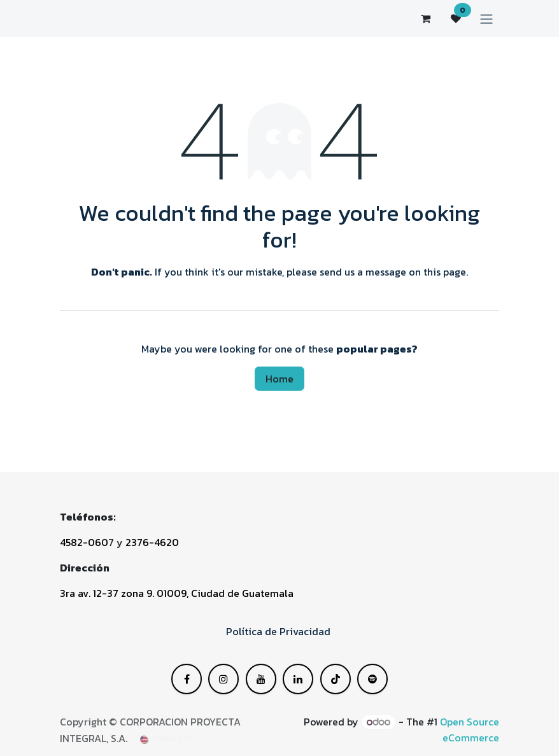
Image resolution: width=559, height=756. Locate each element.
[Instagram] (336, 679)
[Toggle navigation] (486, 18)
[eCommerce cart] (425, 18)
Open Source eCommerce (470, 730)
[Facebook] (187, 679)
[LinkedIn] (261, 679)
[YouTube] (298, 679)
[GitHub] (372, 679)
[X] (223, 679)
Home (279, 379)
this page (445, 272)
